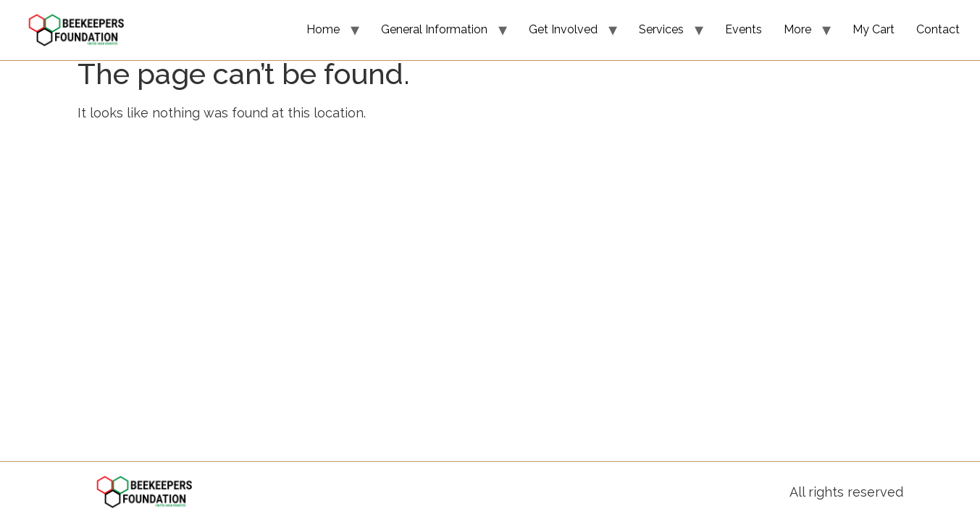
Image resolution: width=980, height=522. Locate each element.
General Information (434, 29)
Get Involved (563, 29)
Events (744, 29)
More (797, 29)
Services (661, 29)
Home (323, 29)
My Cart (874, 29)
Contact (938, 29)
